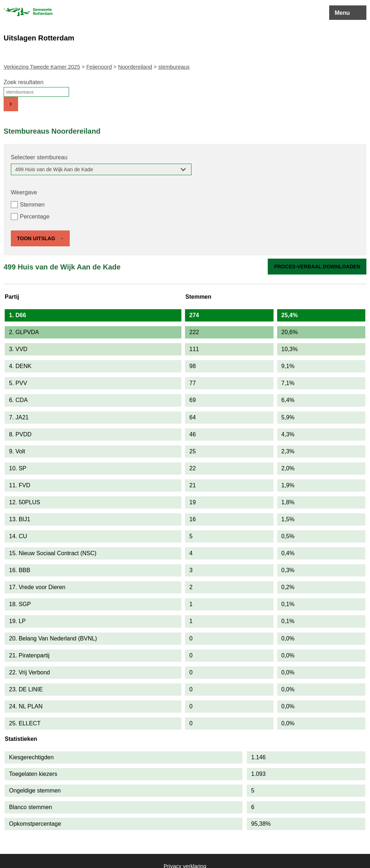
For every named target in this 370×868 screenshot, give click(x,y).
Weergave (24, 192)
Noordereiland (135, 67)
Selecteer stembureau (39, 157)
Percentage (35, 217)
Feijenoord (99, 67)
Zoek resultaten (23, 82)
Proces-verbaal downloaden (317, 267)
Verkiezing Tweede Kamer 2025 (42, 67)
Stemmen (32, 205)
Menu (342, 13)
